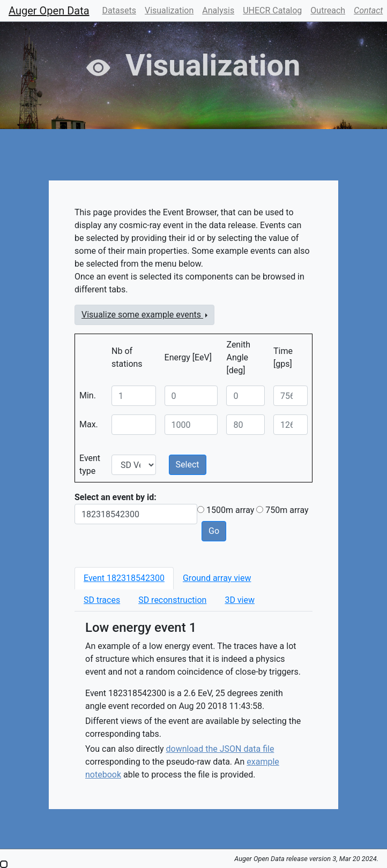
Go (214, 531)
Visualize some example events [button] (142, 315)
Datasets (119, 10)
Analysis (218, 10)
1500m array (230, 510)
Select (188, 465)
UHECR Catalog (272, 10)
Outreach (328, 10)
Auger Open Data (49, 11)
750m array (287, 510)
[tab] (124, 578)
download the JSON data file (220, 749)
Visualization (169, 10)
